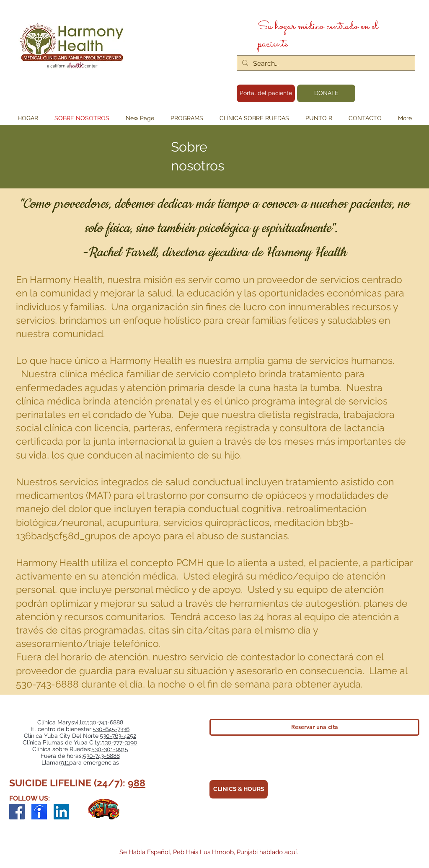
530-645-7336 (111, 729)
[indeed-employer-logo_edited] (39, 812)
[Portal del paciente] (266, 93)
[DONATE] (326, 93)
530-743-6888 (105, 722)
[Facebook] (17, 812)
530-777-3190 (119, 742)
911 (65, 762)
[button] (187, 118)
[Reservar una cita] (314, 727)
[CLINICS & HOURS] (239, 789)
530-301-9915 (110, 749)
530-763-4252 (118, 736)
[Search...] (325, 64)
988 (137, 783)
